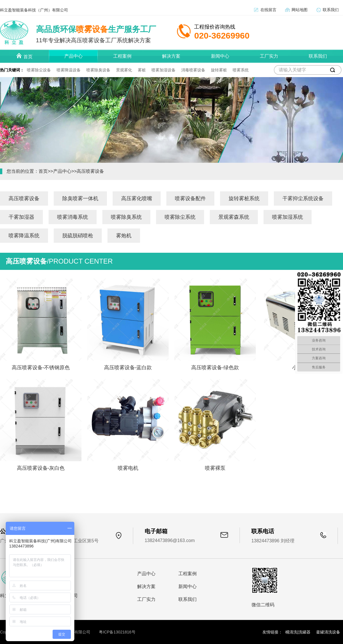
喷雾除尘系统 (180, 217)
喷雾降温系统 (24, 236)
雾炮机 (124, 236)
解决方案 (146, 586)
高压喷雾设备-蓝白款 (128, 368)
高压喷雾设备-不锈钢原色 (41, 368)
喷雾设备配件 (190, 198)
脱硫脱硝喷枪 (78, 236)
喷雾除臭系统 (126, 217)
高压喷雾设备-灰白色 (41, 468)
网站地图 (300, 10)
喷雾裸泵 (215, 468)
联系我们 (331, 10)
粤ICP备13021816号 (117, 632)
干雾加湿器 (21, 217)
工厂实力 (146, 599)
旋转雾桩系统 (244, 198)
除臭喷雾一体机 (80, 198)
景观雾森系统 (234, 217)
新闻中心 (188, 586)
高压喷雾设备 (90, 171)
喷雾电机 (128, 468)
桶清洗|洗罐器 (298, 632)
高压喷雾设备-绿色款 (215, 368)
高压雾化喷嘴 (137, 198)
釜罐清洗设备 (328, 632)
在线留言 (268, 10)
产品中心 (62, 171)
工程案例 (188, 574)
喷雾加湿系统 (288, 217)
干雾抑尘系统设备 (303, 198)
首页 (43, 171)
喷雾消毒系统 (73, 217)
